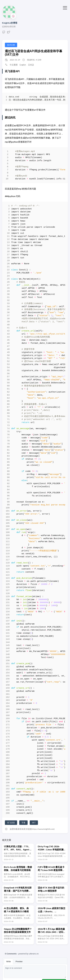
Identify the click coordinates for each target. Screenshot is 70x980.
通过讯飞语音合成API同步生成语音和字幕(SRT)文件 (34, 53)
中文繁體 (14, 65)
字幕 (23, 823)
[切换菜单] (65, 8)
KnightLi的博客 (10, 23)
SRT (34, 823)
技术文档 (11, 45)
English (23, 65)
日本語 (31, 65)
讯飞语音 (11, 823)
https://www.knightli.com (43, 829)
